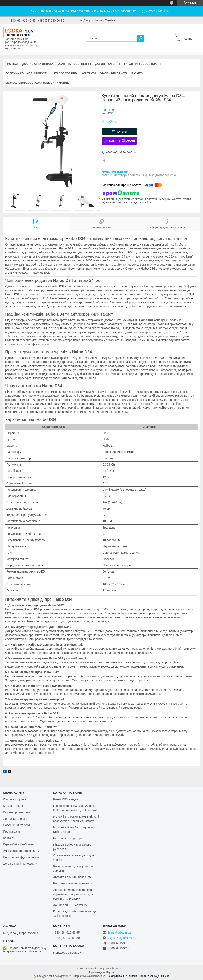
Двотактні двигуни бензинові (72, 877)
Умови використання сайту (122, 73)
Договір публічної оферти (20, 864)
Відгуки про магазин (16, 812)
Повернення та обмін (17, 825)
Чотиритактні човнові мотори (72, 883)
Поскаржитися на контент (122, 976)
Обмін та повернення (74, 64)
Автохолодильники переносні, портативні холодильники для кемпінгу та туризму (73, 894)
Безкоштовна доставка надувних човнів (37, 83)
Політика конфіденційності (26, 73)
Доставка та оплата (38, 64)
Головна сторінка (15, 799)
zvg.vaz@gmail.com (121, 938)
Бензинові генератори (68, 838)
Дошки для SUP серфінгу (70, 905)
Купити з (122, 141)
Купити (122, 132)
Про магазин (11, 832)
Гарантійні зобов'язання (143, 64)
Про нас (11, 64)
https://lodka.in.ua (120, 933)
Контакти (89, 73)
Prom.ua (121, 969)
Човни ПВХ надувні (66, 799)
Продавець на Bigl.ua (101, 972)
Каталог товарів (64, 73)
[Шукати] (141, 38)
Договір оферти (108, 64)
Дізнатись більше (156, 11)
